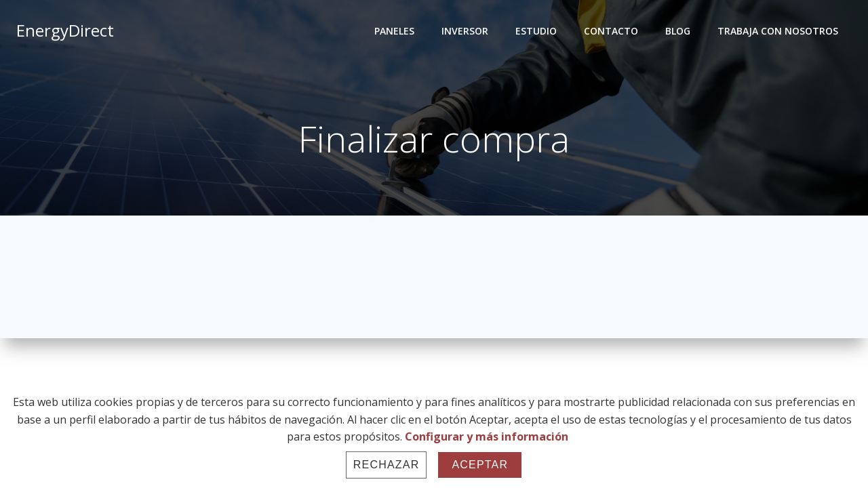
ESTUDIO (536, 31)
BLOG (678, 31)
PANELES (394, 31)
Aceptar (480, 465)
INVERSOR (465, 31)
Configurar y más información (487, 436)
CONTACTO (611, 31)
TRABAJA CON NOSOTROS (778, 31)
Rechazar (387, 465)
